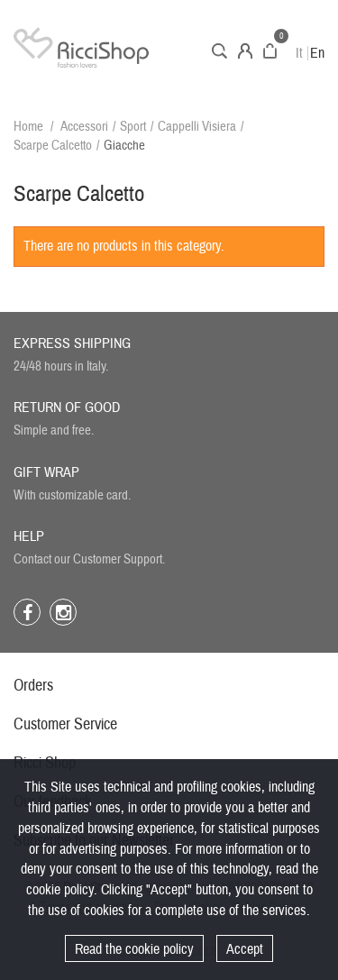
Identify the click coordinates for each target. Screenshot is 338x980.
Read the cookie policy (134, 949)
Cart (270, 51)
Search (219, 51)
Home (28, 127)
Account (245, 51)
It (299, 53)
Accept (245, 949)
